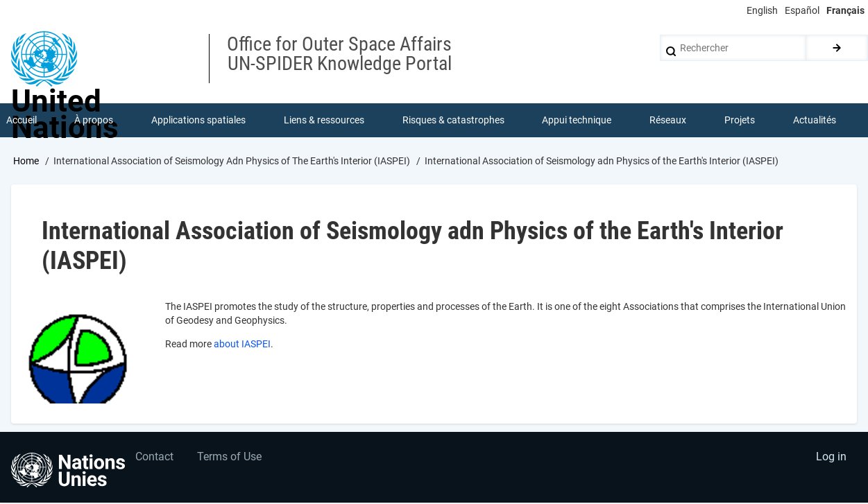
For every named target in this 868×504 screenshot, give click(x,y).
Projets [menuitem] (740, 121)
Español (802, 10)
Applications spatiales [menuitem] (199, 121)
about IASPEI (242, 345)
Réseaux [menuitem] (669, 121)
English (762, 10)
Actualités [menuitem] (815, 121)
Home (26, 162)
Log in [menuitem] (831, 459)
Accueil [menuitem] (22, 121)
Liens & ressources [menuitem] (324, 121)
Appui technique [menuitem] (577, 121)
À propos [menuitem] (94, 121)
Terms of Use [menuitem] (231, 459)
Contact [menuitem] (155, 459)
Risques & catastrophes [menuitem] (453, 121)
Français (845, 10)
